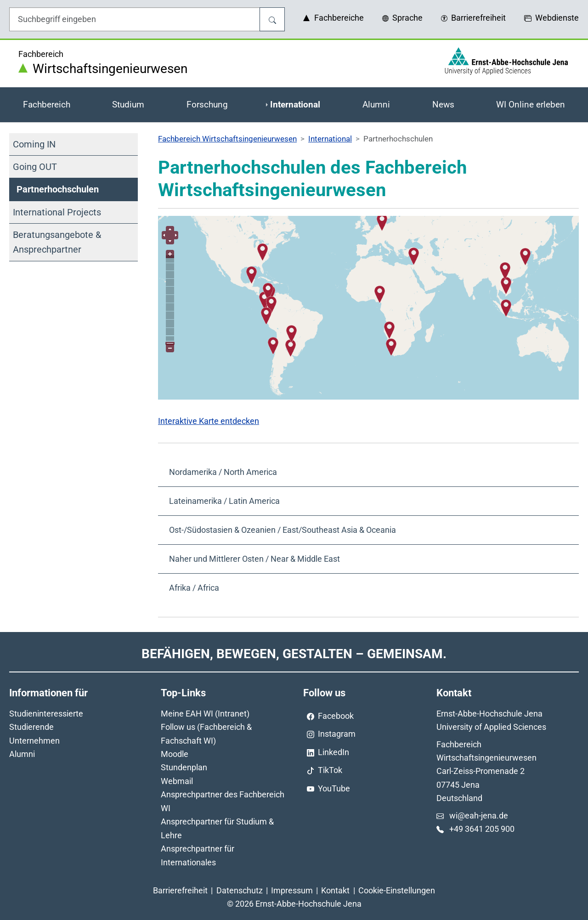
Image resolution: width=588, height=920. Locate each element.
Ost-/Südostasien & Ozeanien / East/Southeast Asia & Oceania (283, 530)
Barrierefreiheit (180, 890)
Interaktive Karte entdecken (209, 421)
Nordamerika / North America (223, 472)
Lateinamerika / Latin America (224, 501)
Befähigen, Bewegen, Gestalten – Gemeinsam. (294, 654)
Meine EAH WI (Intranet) (205, 714)
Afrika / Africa (194, 588)
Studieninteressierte (46, 714)
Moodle (175, 754)
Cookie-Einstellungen (397, 890)
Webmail (177, 781)
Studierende (31, 727)
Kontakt (335, 890)
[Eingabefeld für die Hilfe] (135, 19)
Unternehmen (34, 741)
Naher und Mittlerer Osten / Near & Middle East (254, 559)
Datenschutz (240, 890)
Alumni (22, 754)
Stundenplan (184, 767)
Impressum (292, 890)
